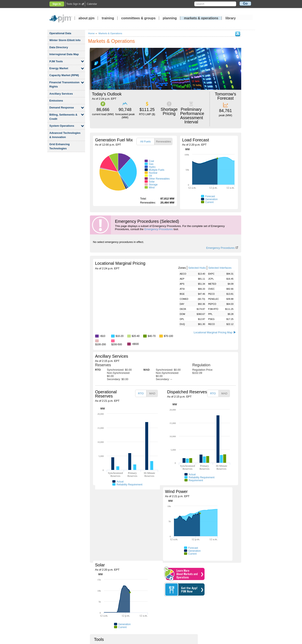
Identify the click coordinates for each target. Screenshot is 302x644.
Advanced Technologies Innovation (65, 135)
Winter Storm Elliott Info (65, 40)
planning (170, 19)
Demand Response (62, 108)
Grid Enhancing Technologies (60, 146)
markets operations (201, 19)
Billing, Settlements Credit (64, 117)
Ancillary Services (61, 94)
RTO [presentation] (141, 393)
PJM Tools (56, 61)
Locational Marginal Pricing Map (215, 332)
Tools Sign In (74, 4)
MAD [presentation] (152, 393)
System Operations (62, 126)
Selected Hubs (197, 268)
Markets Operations (110, 33)
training (108, 19)
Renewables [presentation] (163, 141)
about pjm (87, 19)
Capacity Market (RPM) (64, 75)
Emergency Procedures (159, 229)
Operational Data (60, 33)
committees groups (139, 19)
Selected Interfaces (220, 268)
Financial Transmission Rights (65, 84)
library (231, 19)
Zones (182, 268)
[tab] (145, 141)
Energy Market (59, 68)
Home (91, 33)
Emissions (56, 101)
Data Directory (59, 47)
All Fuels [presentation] (145, 141)
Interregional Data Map (64, 54)
